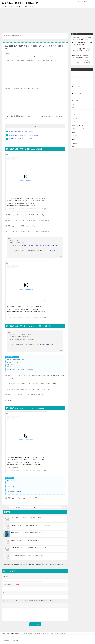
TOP (14, 633)
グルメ (32, 7)
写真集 (75, 118)
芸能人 (11, 7)
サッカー (18, 7)
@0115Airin (14, 486)
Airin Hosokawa (17, 492)
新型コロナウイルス (78, 125)
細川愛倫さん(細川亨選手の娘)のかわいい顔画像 (21, 131)
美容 (74, 140)
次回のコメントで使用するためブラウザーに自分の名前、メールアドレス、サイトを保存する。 (30, 600)
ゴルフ (75, 76)
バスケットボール (78, 93)
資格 (74, 147)
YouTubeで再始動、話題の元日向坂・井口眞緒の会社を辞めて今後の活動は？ (82, 50)
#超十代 (26, 245)
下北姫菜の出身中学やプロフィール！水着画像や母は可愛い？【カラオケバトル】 (29, 548)
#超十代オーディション (36, 245)
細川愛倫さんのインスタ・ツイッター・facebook (21, 139)
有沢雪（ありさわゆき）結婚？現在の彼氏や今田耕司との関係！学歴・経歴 (27, 533)
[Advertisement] (48, 20)
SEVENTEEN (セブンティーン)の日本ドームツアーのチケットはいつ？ (26, 518)
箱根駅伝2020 (77, 136)
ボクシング (76, 104)
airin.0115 (16, 481)
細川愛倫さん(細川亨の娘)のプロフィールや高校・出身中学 (23, 135)
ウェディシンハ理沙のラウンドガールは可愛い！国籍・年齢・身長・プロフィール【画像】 (31, 525)
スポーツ (75, 83)
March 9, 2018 (49, 345)
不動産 (75, 115)
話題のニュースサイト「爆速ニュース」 (23, 3)
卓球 (74, 122)
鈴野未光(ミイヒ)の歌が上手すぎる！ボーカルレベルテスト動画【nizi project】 (20, 564)
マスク (5, 7)
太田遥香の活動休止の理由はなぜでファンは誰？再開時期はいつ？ (25, 540)
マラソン (75, 111)
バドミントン (77, 97)
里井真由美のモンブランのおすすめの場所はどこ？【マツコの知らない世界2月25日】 (52, 564)
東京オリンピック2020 (79, 129)
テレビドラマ (77, 86)
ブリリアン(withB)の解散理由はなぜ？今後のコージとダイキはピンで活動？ (27, 555)
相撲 (74, 132)
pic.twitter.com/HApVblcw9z (51, 245)
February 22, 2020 (50, 251)
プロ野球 (25, 7)
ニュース (75, 90)
